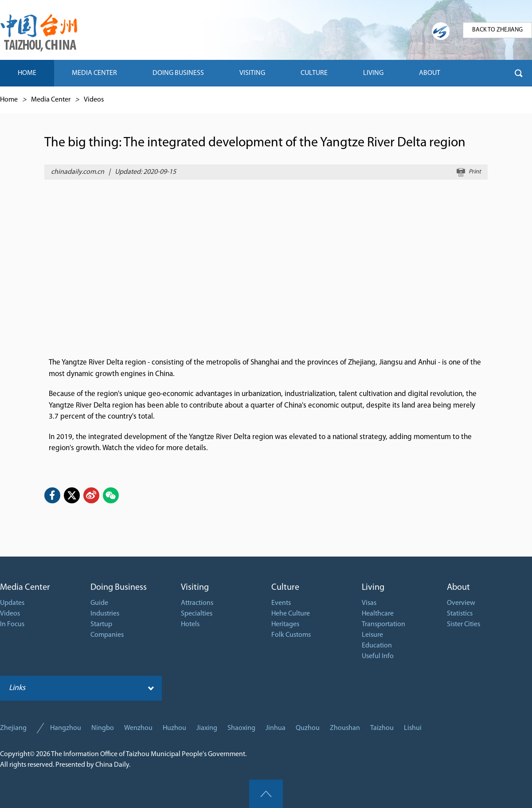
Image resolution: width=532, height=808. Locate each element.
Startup (101, 624)
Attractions (197, 603)
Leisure (372, 635)
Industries (105, 614)
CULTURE (314, 73)
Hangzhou (66, 728)
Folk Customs (291, 635)
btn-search (519, 73)
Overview (461, 603)
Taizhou (382, 728)
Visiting (195, 588)
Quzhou (308, 728)
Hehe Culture (291, 614)
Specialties (197, 614)
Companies (107, 635)
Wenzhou (138, 728)
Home (9, 100)
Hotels (190, 624)
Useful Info (378, 656)
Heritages (285, 624)
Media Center (51, 100)
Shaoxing (241, 728)
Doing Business (119, 588)
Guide (99, 603)
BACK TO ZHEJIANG (497, 30)
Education (377, 646)
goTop (266, 794)
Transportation (383, 624)
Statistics (460, 614)
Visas (369, 603)
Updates (12, 603)
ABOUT (430, 73)
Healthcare (378, 614)
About (458, 588)
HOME (27, 73)
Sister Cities (464, 624)
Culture (285, 588)
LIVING (373, 73)
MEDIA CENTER (94, 73)
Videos (94, 100)
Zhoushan (345, 728)
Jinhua (276, 728)
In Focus (12, 624)
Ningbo (103, 728)
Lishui (413, 728)
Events (281, 603)
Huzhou (174, 728)
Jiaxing (207, 728)
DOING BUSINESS (178, 73)
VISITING (252, 73)
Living (373, 588)
